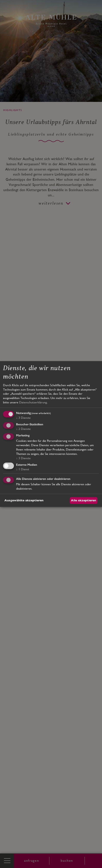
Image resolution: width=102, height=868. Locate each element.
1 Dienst (23, 469)
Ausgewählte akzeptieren (24, 500)
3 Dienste (23, 418)
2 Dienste (23, 429)
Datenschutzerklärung (33, 402)
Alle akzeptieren (84, 500)
